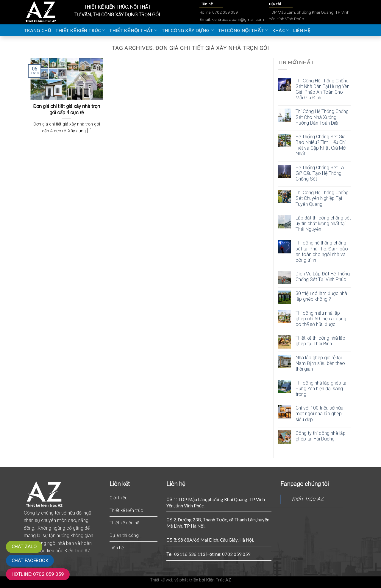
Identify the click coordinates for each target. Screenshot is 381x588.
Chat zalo (24, 547)
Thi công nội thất (243, 30)
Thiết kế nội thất (133, 30)
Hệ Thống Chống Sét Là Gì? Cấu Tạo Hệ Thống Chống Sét (320, 173)
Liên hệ (302, 30)
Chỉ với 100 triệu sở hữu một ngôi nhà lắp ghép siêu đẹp (319, 414)
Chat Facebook (30, 561)
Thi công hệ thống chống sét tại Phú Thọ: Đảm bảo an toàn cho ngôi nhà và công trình (322, 251)
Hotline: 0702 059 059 (38, 574)
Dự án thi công (124, 535)
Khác (281, 30)
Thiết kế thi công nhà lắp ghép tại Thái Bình (320, 341)
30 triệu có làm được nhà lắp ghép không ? (321, 296)
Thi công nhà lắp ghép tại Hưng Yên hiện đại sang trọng (321, 389)
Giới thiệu (118, 498)
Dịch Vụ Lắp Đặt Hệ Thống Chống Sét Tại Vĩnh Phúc (323, 277)
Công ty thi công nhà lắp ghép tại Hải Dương (321, 436)
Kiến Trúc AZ (308, 499)
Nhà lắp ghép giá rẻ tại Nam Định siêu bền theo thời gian (320, 363)
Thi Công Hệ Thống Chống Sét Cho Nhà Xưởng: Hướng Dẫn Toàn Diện (322, 117)
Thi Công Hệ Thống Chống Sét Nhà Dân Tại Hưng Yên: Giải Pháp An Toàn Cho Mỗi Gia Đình (323, 89)
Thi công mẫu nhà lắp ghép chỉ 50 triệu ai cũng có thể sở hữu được (321, 319)
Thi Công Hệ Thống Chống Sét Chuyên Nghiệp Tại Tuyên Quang (322, 198)
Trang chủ (38, 30)
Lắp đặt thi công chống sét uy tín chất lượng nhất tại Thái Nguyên (323, 224)
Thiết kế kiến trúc (80, 30)
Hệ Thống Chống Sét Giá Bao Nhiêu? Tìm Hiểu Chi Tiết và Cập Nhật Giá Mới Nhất (321, 145)
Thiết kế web (162, 580)
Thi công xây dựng (188, 30)
